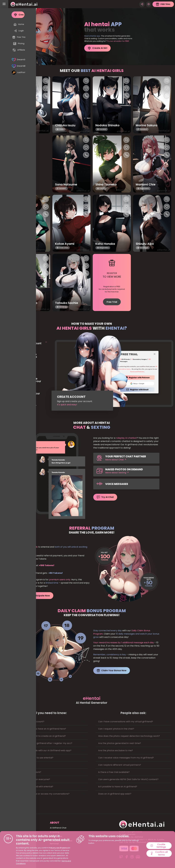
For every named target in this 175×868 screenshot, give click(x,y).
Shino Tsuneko (107, 184)
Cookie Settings (158, 846)
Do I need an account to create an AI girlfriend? (40, 736)
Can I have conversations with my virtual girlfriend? (126, 721)
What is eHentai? (24, 765)
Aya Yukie (23, 125)
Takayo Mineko (27, 303)
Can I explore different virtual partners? (120, 765)
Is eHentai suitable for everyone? (32, 779)
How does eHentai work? (28, 772)
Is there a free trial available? (114, 772)
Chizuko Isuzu (66, 125)
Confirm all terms (159, 853)
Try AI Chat (105, 497)
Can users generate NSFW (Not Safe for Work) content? (128, 779)
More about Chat (116, 459)
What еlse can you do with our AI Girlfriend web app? (43, 750)
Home (18, 828)
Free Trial (112, 302)
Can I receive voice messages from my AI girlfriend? (126, 757)
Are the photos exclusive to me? (116, 750)
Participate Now (39, 595)
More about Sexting (117, 472)
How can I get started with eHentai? (34, 786)
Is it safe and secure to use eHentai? (34, 757)
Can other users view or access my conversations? (42, 794)
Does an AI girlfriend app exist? (115, 794)
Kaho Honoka (106, 243)
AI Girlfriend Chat (58, 828)
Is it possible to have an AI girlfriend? (118, 786)
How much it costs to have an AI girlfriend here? (40, 729)
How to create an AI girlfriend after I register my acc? (43, 743)
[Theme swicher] (148, 4)
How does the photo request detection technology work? (129, 736)
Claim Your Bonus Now (112, 670)
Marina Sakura (148, 125)
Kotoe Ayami (65, 243)
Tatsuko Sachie (67, 303)
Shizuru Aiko (145, 243)
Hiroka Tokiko (26, 243)
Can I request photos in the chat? (116, 729)
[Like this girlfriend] (46, 88)
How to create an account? (30, 721)
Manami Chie (146, 184)
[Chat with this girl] (46, 80)
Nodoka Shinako (109, 125)
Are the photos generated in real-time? (120, 743)
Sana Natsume (67, 184)
